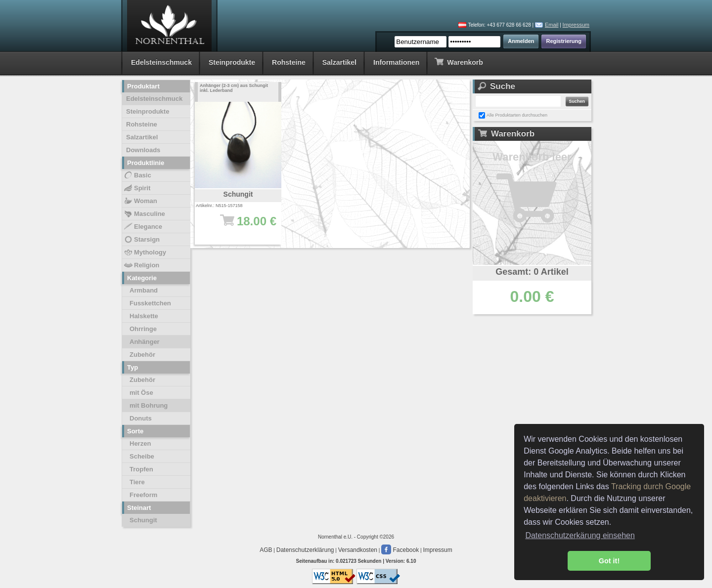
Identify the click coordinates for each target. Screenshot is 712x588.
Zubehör (142, 355)
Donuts (141, 418)
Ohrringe (143, 329)
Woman (140, 201)
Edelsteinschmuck (161, 62)
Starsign (141, 240)
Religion (141, 265)
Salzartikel (339, 62)
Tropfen (141, 469)
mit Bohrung (149, 405)
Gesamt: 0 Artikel (532, 272)
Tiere (137, 482)
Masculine (144, 214)
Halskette (144, 316)
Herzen (140, 443)
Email (552, 25)
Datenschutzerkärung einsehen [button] (580, 535)
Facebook (400, 550)
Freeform (143, 495)
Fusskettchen (150, 303)
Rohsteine (289, 62)
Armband (144, 290)
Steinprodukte (232, 62)
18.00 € (243, 226)
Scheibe (142, 456)
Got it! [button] (609, 561)
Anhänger (145, 342)
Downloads (143, 150)
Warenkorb (459, 62)
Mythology (145, 252)
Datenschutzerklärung (305, 550)
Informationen (396, 62)
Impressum (576, 25)
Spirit (137, 188)
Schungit (143, 520)
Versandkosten (358, 550)
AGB (266, 550)
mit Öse (141, 393)
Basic (137, 175)
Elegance (143, 227)
